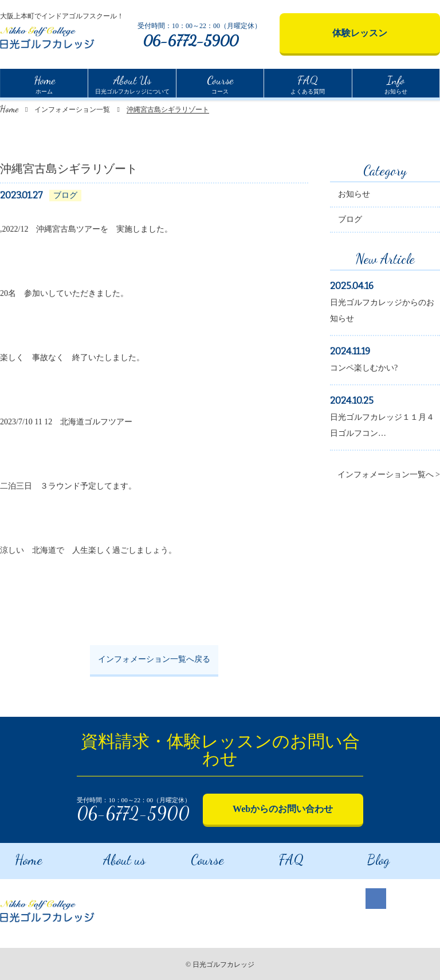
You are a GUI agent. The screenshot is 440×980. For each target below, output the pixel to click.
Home (9, 109)
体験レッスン (360, 33)
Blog (365, 856)
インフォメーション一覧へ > (389, 476)
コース (220, 83)
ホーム (44, 83)
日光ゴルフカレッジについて (132, 83)
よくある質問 (308, 83)
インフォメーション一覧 (72, 110)
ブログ (350, 221)
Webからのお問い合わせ (283, 809)
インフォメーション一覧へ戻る (154, 661)
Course (194, 856)
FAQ (278, 856)
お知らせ (396, 83)
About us (111, 856)
